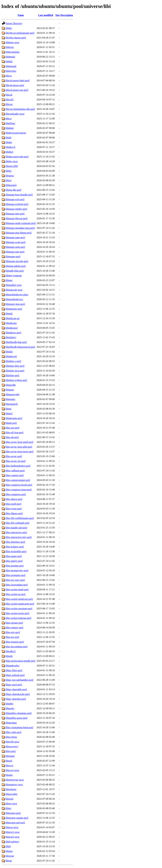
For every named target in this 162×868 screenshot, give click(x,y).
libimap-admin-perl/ (16, 266)
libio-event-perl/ (14, 509)
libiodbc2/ (11, 651)
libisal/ (9, 761)
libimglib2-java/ (14, 285)
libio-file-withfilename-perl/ (20, 518)
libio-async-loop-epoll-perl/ (20, 442)
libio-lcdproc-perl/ (15, 547)
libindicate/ (11, 323)
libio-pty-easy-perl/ (15, 580)
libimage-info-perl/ (15, 214)
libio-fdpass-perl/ (14, 513)
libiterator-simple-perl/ (17, 818)
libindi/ (9, 314)
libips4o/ (10, 708)
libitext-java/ (12, 827)
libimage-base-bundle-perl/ (19, 195)
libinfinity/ (11, 337)
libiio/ (9, 180)
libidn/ (9, 142)
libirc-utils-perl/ (14, 732)
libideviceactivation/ (16, 133)
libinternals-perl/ (14, 418)
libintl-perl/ (11, 423)
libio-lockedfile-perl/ (16, 551)
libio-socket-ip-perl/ (16, 594)
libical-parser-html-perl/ (18, 80)
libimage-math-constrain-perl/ (21, 223)
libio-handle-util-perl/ (17, 528)
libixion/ (10, 856)
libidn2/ (9, 152)
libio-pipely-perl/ (14, 561)
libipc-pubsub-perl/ (15, 675)
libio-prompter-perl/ (16, 575)
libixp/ (9, 861)
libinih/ (9, 352)
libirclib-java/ (12, 742)
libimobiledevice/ (14, 299)
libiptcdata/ (11, 723)
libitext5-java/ (13, 837)
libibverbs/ (11, 71)
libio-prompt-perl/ (15, 566)
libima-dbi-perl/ (14, 190)
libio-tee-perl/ (12, 637)
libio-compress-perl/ (16, 494)
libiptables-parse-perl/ (17, 718)
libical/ (9, 95)
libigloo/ (10, 176)
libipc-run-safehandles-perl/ (20, 680)
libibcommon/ (13, 52)
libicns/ (9, 104)
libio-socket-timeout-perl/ (19, 618)
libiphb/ (9, 704)
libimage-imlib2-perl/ (16, 209)
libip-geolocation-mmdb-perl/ (21, 661)
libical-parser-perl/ (15, 85)
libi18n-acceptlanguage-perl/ (20, 33)
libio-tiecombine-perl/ (17, 647)
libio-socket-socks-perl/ (17, 613)
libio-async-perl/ (14, 456)
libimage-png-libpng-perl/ (19, 233)
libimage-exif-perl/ (15, 199)
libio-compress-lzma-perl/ (19, 490)
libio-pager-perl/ (14, 556)
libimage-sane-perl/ (15, 237)
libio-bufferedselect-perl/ (18, 466)
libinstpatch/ (12, 404)
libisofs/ (10, 799)
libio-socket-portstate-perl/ (19, 609)
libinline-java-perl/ (15, 371)
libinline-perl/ (12, 375)
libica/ (9, 76)
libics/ (9, 119)
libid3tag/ (10, 123)
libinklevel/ (11, 356)
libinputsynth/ (13, 394)
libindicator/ (12, 328)
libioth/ (9, 656)
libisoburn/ (11, 789)
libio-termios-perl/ (15, 642)
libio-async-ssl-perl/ (16, 461)
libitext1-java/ (13, 832)
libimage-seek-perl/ (15, 247)
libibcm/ (10, 47)
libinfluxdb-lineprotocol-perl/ (20, 347)
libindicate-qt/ (13, 318)
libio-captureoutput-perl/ (18, 480)
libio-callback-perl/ (15, 471)
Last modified (46, 15)
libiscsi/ (9, 765)
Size (58, 15)
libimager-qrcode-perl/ (17, 261)
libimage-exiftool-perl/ (17, 204)
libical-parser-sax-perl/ (17, 90)
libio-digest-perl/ (14, 499)
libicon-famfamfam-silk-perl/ (20, 109)
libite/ (8, 808)
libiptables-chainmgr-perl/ (19, 713)
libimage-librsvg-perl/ (17, 218)
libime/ (9, 280)
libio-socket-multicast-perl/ (19, 599)
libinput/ (10, 390)
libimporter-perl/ (14, 309)
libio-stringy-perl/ (15, 628)
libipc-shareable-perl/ (16, 689)
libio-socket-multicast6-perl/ (20, 604)
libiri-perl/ (11, 751)
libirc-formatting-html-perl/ (19, 727)
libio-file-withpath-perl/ (18, 523)
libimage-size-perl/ (15, 252)
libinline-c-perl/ (13, 361)
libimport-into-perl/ (15, 304)
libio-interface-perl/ (15, 542)
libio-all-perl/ (12, 437)
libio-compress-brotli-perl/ (19, 485)
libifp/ (9, 171)
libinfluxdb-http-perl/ (16, 342)
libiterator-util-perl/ (15, 823)
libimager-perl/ (13, 256)
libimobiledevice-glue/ (17, 295)
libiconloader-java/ (15, 114)
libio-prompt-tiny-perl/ (17, 570)
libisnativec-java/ (14, 785)
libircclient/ (11, 737)
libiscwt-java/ (12, 770)
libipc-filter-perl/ (14, 670)
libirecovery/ (12, 746)
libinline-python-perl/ (16, 380)
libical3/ (10, 100)
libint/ (9, 409)
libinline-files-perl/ (15, 366)
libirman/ (10, 756)
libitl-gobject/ (12, 842)
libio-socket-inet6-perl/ (17, 589)
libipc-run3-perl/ (14, 685)
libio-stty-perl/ (13, 632)
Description (67, 15)
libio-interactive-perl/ (16, 532)
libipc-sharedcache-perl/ (18, 694)
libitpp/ (9, 851)
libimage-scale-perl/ (16, 242)
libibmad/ (10, 57)
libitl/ (8, 846)
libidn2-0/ (11, 147)
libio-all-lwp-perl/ (15, 432)
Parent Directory (14, 23)
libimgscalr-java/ (14, 290)
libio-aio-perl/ (13, 428)
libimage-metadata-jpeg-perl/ (20, 228)
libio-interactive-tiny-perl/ (19, 537)
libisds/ (9, 775)
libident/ (10, 128)
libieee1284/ (12, 166)
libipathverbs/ (12, 666)
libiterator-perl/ (13, 813)
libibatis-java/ (12, 42)
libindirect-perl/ (13, 333)
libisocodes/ (12, 794)
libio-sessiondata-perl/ (17, 585)
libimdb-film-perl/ (15, 271)
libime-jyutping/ (14, 276)
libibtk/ (9, 61)
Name (21, 15)
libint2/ (9, 413)
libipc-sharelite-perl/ (16, 699)
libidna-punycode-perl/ (17, 157)
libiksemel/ (11, 185)
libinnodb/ (11, 385)
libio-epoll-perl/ (14, 504)
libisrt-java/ (11, 804)
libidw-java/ (12, 161)
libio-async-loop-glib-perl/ (19, 447)
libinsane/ (10, 399)
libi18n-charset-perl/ (16, 38)
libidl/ (9, 138)
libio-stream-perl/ (14, 623)
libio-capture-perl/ (15, 475)
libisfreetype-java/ (15, 780)
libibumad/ (11, 66)
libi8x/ (9, 28)
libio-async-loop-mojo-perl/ (20, 452)
